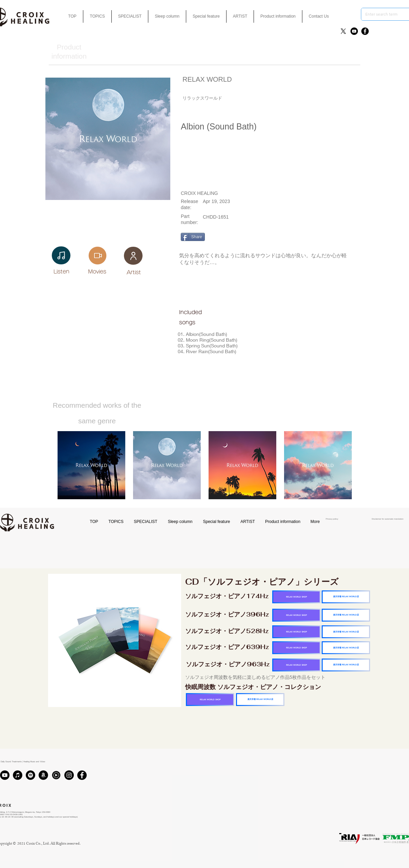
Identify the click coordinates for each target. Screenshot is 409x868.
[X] (343, 31)
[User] (133, 256)
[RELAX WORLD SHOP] (296, 597)
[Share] (193, 237)
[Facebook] (365, 31)
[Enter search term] (384, 14)
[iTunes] (18, 775)
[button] (206, 16)
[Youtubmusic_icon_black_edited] (56, 775)
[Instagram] (69, 775)
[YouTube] (354, 31)
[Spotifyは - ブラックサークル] (30, 775)
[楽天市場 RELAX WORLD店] (346, 597)
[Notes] (61, 255)
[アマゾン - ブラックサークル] (43, 775)
